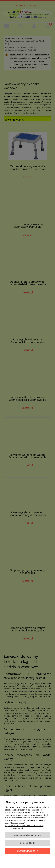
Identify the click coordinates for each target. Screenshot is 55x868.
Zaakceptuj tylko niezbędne (27, 835)
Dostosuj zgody (28, 843)
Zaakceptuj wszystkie (27, 851)
